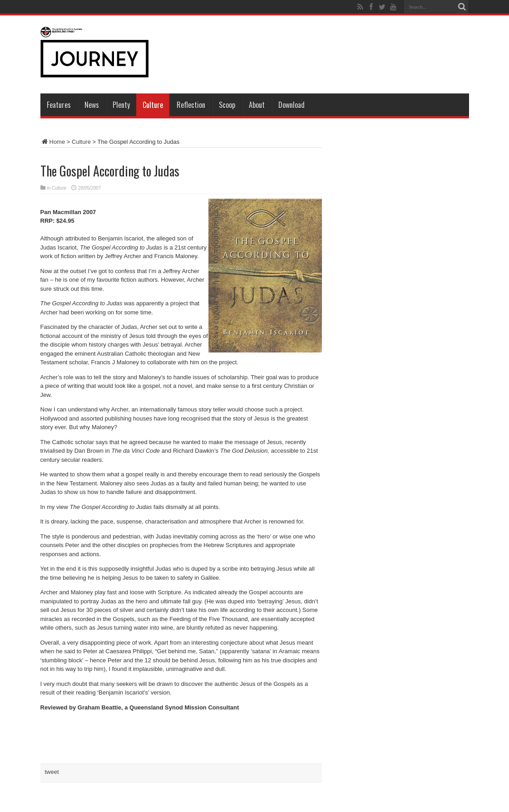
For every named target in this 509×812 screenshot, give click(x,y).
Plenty (121, 105)
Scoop (227, 105)
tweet (52, 772)
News (92, 105)
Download (292, 105)
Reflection (191, 105)
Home (53, 142)
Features (59, 105)
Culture (153, 105)
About (257, 105)
